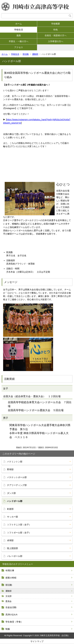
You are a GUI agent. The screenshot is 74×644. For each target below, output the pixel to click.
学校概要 (56, 24)
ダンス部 (11, 493)
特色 (56, 30)
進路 (19, 35)
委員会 (9, 601)
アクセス (19, 47)
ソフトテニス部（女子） (19, 525)
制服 (8, 629)
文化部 (9, 596)
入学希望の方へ (56, 41)
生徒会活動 (11, 607)
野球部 (10, 469)
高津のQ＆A (11, 615)
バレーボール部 (15, 556)
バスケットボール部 (17, 477)
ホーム (19, 24)
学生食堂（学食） (14, 622)
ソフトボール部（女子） (19, 533)
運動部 (35, 54)
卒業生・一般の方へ (19, 41)
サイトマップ (37, 641)
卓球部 (10, 540)
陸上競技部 (12, 548)
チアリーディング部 (17, 485)
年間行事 (10, 571)
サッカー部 (12, 517)
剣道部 (10, 509)
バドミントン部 (15, 462)
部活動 (26, 54)
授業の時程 (11, 578)
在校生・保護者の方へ (56, 35)
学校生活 (19, 30)
